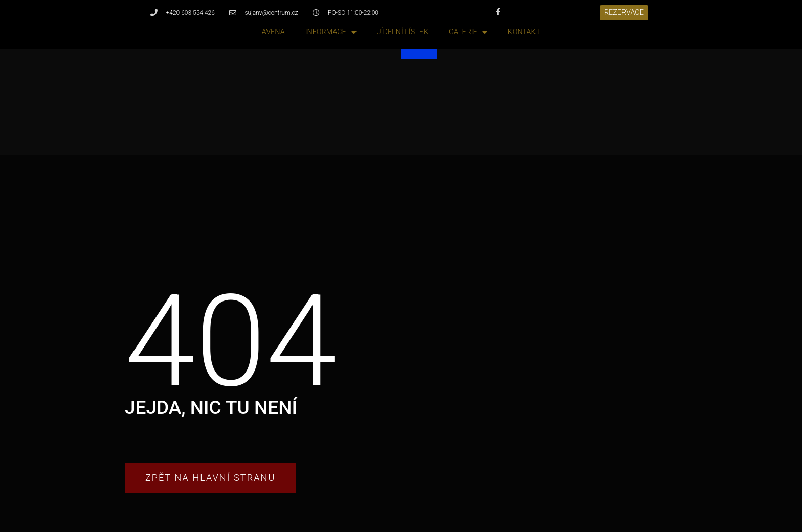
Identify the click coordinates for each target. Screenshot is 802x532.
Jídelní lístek (403, 32)
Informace (331, 32)
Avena (273, 32)
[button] (624, 13)
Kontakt (524, 32)
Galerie (468, 32)
